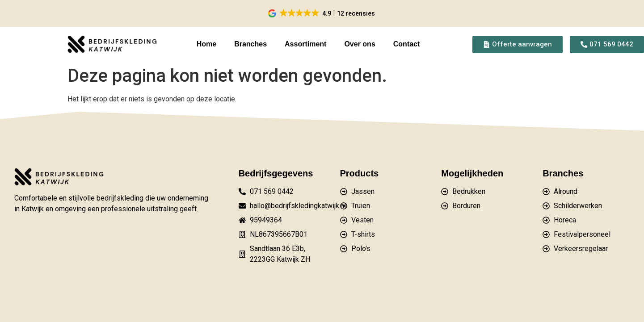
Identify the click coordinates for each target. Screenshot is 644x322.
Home (206, 44)
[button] (322, 13)
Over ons (360, 44)
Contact (407, 44)
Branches (250, 44)
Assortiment (305, 44)
